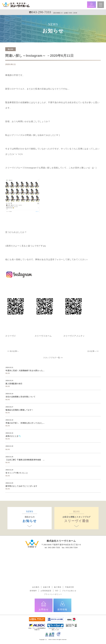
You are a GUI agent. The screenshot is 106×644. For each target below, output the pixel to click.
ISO (57, 591)
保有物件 (33, 591)
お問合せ (92, 5)
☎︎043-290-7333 (40, 12)
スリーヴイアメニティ (74, 336)
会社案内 (36, 587)
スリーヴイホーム (43, 336)
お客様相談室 (46, 591)
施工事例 (58, 587)
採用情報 (62, 606)
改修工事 (47, 587)
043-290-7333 (54, 548)
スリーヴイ (11, 336)
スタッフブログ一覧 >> (53, 358)
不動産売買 (69, 587)
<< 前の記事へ (13, 351)
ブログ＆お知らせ (69, 591)
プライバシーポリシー (53, 594)
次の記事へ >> (93, 351)
